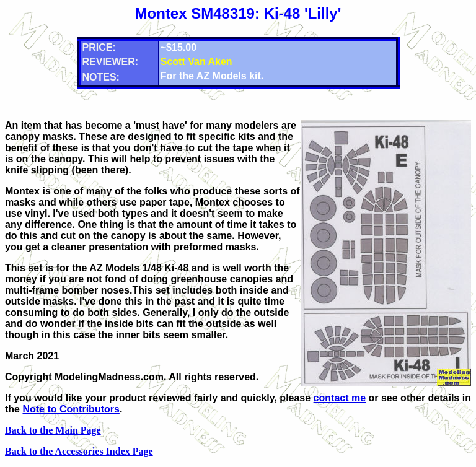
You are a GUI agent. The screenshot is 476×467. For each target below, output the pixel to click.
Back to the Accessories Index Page (79, 451)
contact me (340, 398)
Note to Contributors (71, 409)
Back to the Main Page (53, 430)
